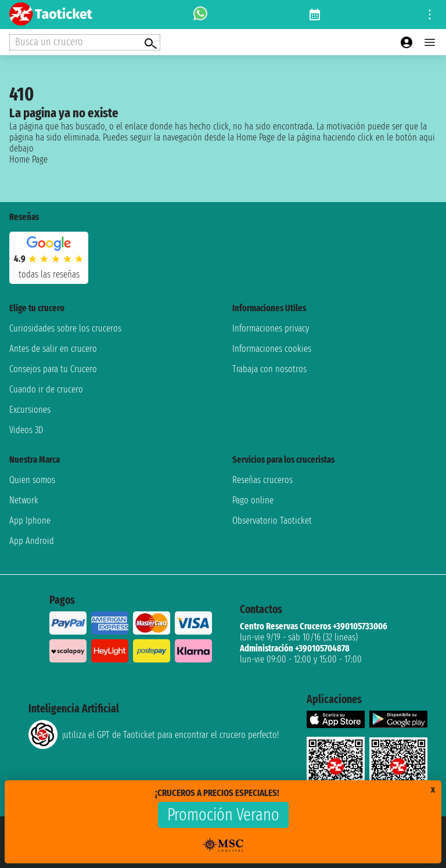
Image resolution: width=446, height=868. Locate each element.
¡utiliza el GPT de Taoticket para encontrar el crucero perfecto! (154, 734)
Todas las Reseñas (49, 274)
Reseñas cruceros (262, 480)
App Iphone (30, 521)
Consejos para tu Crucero (53, 369)
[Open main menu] (430, 42)
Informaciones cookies (272, 349)
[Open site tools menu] (430, 15)
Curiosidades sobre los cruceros (65, 328)
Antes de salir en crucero (53, 349)
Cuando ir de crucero (46, 389)
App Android (32, 541)
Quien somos (32, 480)
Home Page (28, 159)
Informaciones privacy (271, 328)
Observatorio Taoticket (272, 521)
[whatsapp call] (200, 15)
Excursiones (30, 410)
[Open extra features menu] (85, 42)
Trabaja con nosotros (269, 369)
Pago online (253, 500)
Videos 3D (26, 430)
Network (24, 500)
